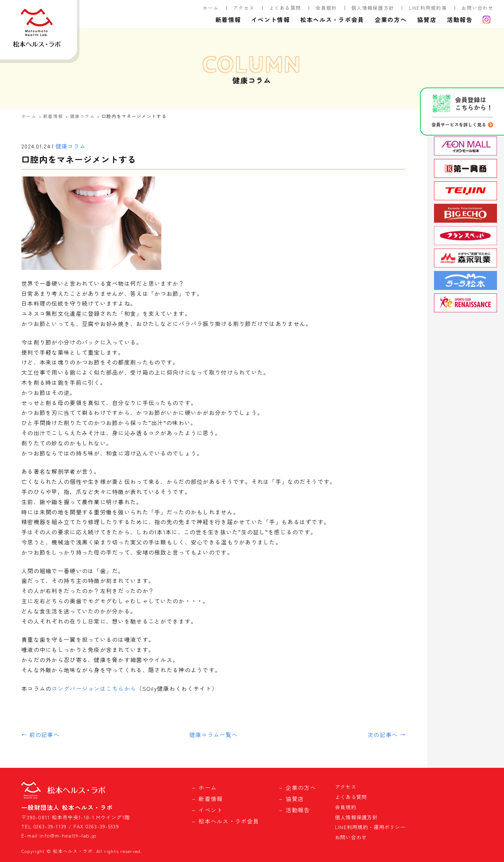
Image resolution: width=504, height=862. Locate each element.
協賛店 (427, 20)
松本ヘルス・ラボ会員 (332, 20)
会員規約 (326, 8)
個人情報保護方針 (373, 8)
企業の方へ (391, 20)
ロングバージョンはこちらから (94, 688)
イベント (211, 810)
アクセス (244, 8)
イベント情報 (271, 20)
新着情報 (228, 20)
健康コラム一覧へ (213, 735)
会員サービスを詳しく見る (459, 124)
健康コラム (82, 116)
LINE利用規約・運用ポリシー (370, 827)
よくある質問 (285, 8)
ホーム (211, 8)
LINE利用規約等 (428, 8)
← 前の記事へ (40, 735)
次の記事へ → (387, 735)
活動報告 (460, 20)
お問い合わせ (477, 8)
